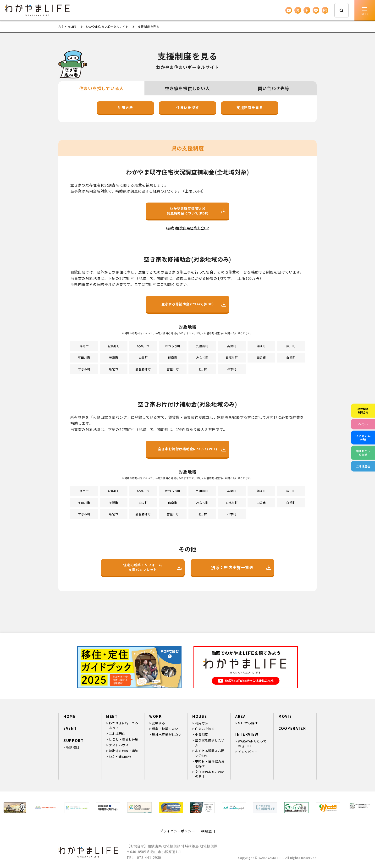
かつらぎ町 (173, 346)
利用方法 (125, 107)
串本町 (232, 369)
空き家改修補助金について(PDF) (194, 304)
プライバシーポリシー (177, 831)
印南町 (173, 357)
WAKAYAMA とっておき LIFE (252, 744)
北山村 (202, 369)
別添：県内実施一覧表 (241, 567)
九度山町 (202, 346)
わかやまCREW (120, 756)
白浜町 (291, 357)
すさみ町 (84, 369)
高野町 (232, 346)
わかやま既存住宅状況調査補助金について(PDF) (196, 211)
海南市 (84, 346)
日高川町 (232, 357)
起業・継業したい (165, 729)
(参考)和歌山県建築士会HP (187, 228)
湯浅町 (261, 346)
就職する (158, 723)
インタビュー (248, 752)
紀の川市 (143, 346)
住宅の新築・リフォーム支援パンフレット (152, 567)
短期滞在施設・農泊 (124, 751)
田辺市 (261, 357)
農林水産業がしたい (167, 734)
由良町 (143, 357)
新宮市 (114, 369)
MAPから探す (248, 723)
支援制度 (201, 734)
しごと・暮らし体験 (124, 739)
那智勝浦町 (143, 369)
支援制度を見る (250, 107)
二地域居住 (117, 733)
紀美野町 (114, 346)
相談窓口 (73, 747)
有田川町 (84, 357)
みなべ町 (202, 357)
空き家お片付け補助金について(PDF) (192, 449)
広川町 (291, 346)
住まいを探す (188, 107)
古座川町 (173, 369)
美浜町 (114, 357)
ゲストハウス (119, 745)
